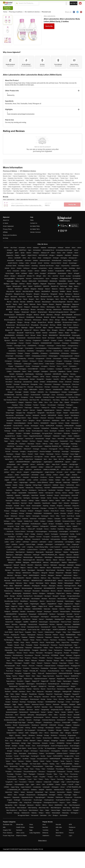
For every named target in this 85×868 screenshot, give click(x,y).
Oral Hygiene (51, 185)
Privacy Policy (7, 229)
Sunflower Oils (8, 824)
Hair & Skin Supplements (17, 180)
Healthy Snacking (59, 180)
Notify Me (49, 26)
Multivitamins (67, 182)
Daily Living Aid (63, 176)
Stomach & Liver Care (37, 191)
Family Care (65, 178)
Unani (34, 193)
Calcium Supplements (20, 176)
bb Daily (6, 238)
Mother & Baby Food (54, 182)
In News (6, 223)
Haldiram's (46, 836)
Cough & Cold (52, 176)
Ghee (31, 824)
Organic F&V (7, 830)
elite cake (59, 827)
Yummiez (45, 830)
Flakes (31, 827)
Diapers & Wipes (21, 836)
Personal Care (39, 187)
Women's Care (57, 193)
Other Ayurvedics (63, 185)
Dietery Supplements (32, 178)
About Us (6, 220)
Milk (4, 827)
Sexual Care (44, 189)
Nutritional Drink (15, 185)
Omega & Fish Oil (39, 185)
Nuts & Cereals (27, 185)
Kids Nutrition (14, 182)
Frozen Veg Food (9, 836)
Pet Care (48, 187)
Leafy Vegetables (35, 833)
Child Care (42, 176)
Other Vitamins (28, 187)
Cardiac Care (33, 176)
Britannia (45, 833)
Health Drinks (21, 827)
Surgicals (62, 191)
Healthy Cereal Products (43, 180)
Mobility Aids (42, 182)
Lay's (71, 836)
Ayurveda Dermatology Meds (37, 174)
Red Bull (45, 827)
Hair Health (30, 180)
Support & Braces (52, 191)
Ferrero (58, 836)
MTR (70, 824)
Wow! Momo (60, 833)
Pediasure (72, 827)
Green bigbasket (8, 226)
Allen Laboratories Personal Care (27, 200)
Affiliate (5, 232)
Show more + (43, 840)
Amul (44, 824)
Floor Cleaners (8, 833)
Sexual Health (55, 189)
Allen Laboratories (50, 16)
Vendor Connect (35, 232)
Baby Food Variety (54, 174)
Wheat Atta (20, 824)
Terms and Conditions (10, 235)
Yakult (71, 830)
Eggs (31, 830)
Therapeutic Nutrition (23, 193)
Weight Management (44, 193)
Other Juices (20, 833)
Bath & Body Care (68, 174)
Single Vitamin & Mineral (69, 189)
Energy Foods (55, 178)
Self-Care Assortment (32, 189)
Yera (57, 830)
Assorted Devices (20, 174)
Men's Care (24, 182)
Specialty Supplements (21, 191)
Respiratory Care (18, 189)
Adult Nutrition (8, 174)
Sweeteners (71, 191)
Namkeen (19, 830)
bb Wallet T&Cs (35, 229)
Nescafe (58, 824)
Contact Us (34, 223)
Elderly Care (44, 178)
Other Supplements (15, 187)
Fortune (71, 833)
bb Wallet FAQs (35, 226)
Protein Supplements (59, 187)
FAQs (32, 220)
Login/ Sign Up (74, 3)
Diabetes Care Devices (16, 178)
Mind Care (33, 182)
